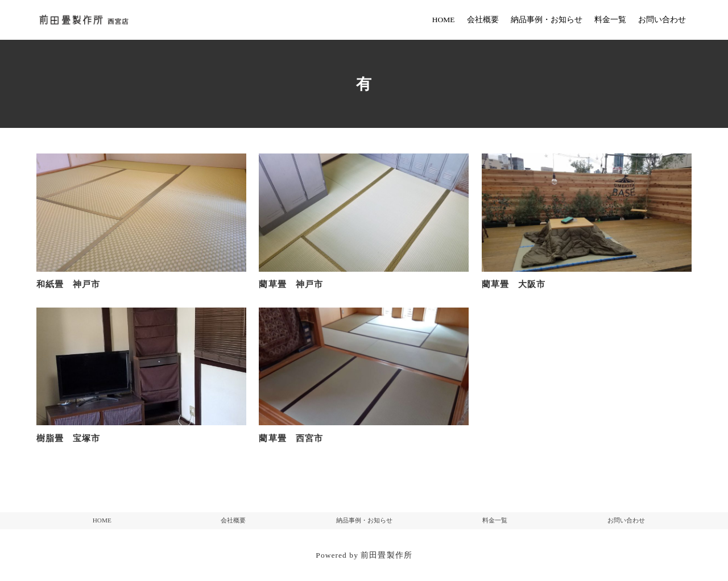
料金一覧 (495, 520)
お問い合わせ (626, 520)
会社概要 (233, 520)
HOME (102, 520)
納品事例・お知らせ (364, 520)
